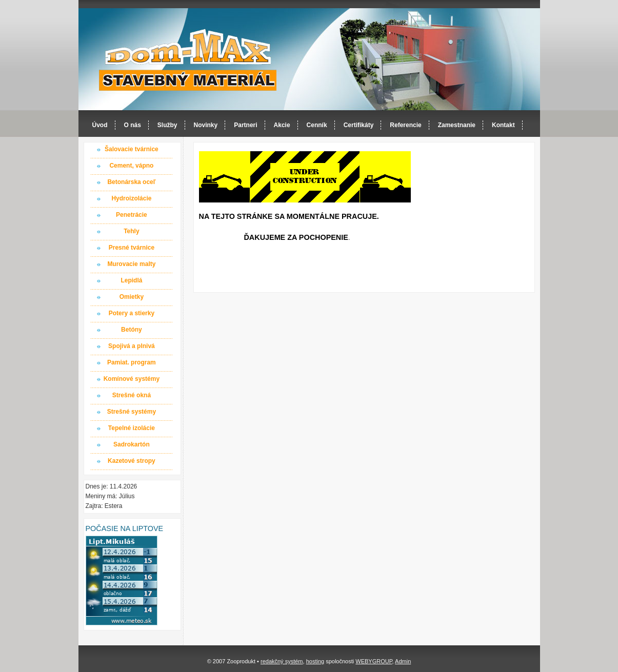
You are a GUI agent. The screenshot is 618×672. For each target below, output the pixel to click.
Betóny (132, 330)
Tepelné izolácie (132, 428)
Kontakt (503, 125)
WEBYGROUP (374, 661)
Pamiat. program (132, 362)
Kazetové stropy (132, 461)
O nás (133, 125)
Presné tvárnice (132, 248)
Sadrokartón (132, 444)
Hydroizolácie (131, 198)
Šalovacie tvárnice (132, 149)
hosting (315, 661)
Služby (167, 125)
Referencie (405, 125)
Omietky (132, 297)
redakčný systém (282, 661)
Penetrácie (132, 215)
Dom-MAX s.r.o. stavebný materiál (188, 60)
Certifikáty (359, 125)
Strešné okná (132, 395)
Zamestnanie (457, 125)
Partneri (245, 125)
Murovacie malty (131, 264)
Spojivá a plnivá (132, 346)
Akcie (282, 125)
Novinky (206, 125)
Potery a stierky (132, 313)
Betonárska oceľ (131, 182)
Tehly (131, 231)
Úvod (100, 125)
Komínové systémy (132, 379)
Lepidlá (131, 280)
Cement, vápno (131, 166)
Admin (403, 661)
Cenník (317, 125)
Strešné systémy (132, 412)
